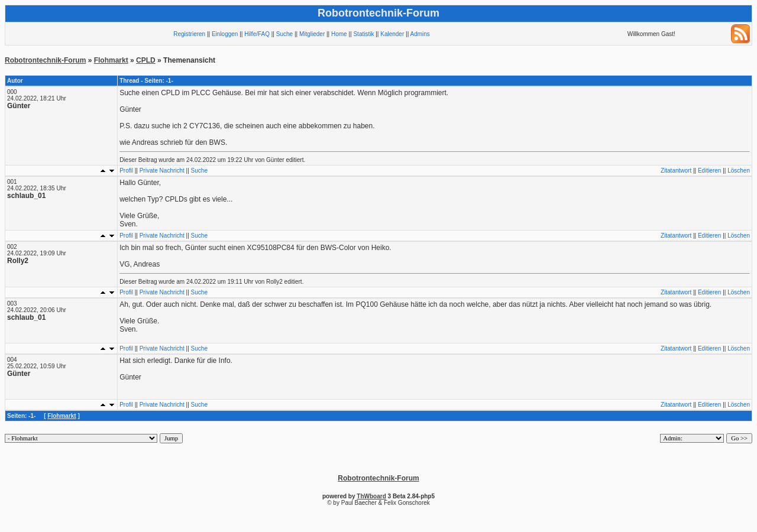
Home (339, 34)
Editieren (709, 171)
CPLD (146, 60)
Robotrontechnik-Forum (45, 60)
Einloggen (225, 34)
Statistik (363, 34)
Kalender (392, 34)
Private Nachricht (162, 171)
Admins (420, 34)
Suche (284, 34)
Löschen (739, 171)
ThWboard (371, 496)
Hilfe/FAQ (257, 34)
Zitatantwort (676, 171)
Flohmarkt (111, 60)
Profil (126, 171)
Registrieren (189, 34)
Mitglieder (312, 34)
